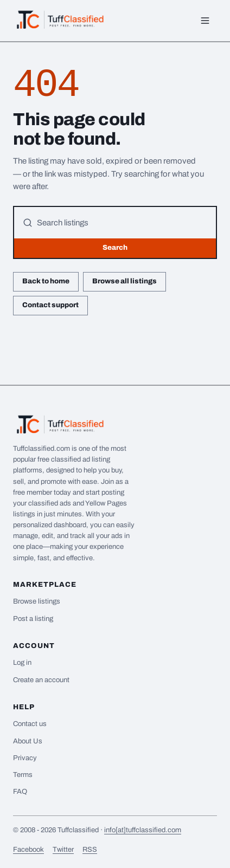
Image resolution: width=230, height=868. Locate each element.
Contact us (30, 724)
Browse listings (37, 601)
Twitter (63, 850)
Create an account (41, 680)
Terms (23, 775)
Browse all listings (124, 281)
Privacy (25, 758)
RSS (90, 850)
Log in (22, 663)
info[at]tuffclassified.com (143, 830)
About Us (28, 741)
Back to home (46, 281)
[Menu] (205, 21)
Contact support (50, 305)
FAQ (20, 792)
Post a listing (33, 619)
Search (115, 248)
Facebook (28, 850)
